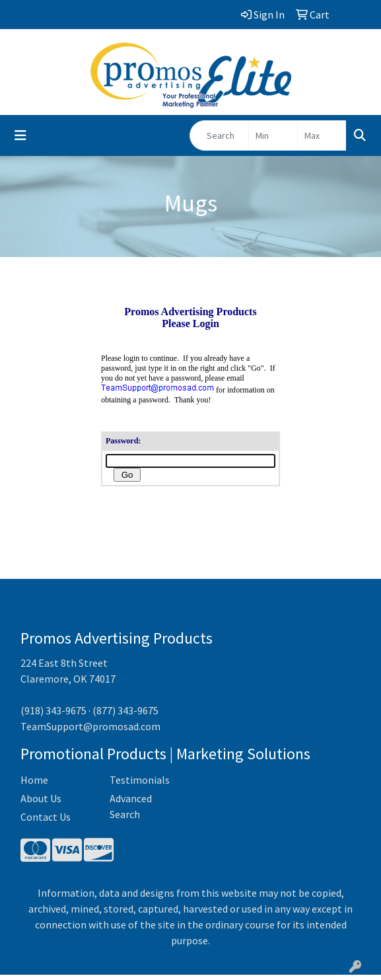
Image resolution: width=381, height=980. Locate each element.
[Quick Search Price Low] (273, 135)
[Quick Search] (219, 135)
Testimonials (140, 785)
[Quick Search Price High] (322, 135)
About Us (41, 804)
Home (34, 785)
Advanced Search (131, 811)
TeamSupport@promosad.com (90, 732)
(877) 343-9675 (125, 716)
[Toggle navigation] (20, 135)
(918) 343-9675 (53, 716)
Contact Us (46, 822)
